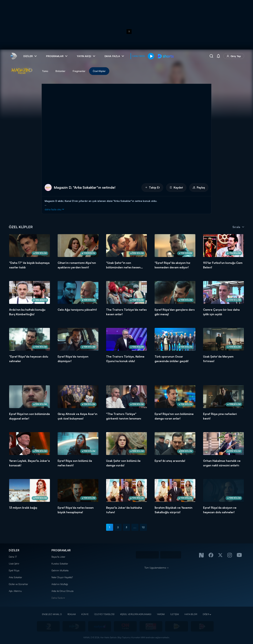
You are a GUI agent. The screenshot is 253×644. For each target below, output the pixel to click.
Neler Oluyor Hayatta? (62, 577)
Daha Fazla (57, 598)
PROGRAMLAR (61, 550)
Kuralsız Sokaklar (60, 564)
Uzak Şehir (14, 564)
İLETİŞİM (175, 614)
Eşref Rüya (14, 570)
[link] (13, 56)
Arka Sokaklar (15, 577)
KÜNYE (85, 614)
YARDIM (161, 614)
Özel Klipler (99, 71)
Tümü (45, 71)
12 (143, 527)
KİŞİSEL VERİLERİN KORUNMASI (136, 614)
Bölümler (60, 71)
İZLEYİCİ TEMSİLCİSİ (104, 614)
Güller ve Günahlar (18, 584)
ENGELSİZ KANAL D (52, 614)
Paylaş (199, 187)
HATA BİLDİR (191, 614)
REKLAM (72, 614)
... (135, 527)
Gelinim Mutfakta (60, 570)
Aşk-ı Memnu (15, 591)
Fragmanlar (79, 71)
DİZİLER (14, 550)
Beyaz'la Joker (58, 557)
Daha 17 (13, 557)
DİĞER (206, 614)
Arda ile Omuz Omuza (62, 591)
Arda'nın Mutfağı (60, 584)
